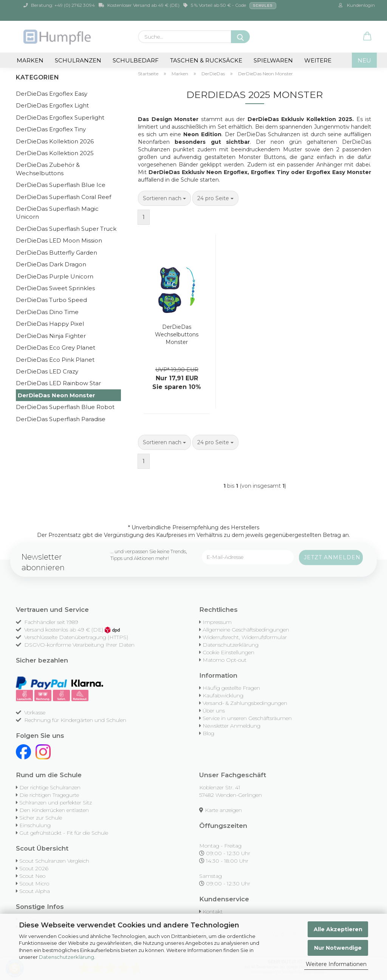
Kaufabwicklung (223, 695)
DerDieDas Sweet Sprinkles (55, 288)
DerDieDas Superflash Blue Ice (61, 185)
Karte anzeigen (223, 810)
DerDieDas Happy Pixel (50, 324)
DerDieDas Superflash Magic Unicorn (57, 213)
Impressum (217, 622)
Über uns (214, 711)
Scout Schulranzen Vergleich (54, 861)
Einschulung (35, 825)
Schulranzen (78, 60)
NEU (364, 60)
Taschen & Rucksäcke (206, 60)
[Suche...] (240, 37)
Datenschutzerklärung (67, 957)
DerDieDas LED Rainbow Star (58, 383)
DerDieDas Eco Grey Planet (56, 348)
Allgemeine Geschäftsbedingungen (246, 630)
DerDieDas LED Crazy (47, 371)
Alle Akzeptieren (338, 929)
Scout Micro (34, 884)
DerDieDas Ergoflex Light (52, 105)
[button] (367, 37)
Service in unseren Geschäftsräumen (247, 718)
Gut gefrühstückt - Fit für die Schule (64, 833)
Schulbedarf (136, 60)
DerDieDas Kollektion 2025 (55, 153)
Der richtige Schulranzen (50, 787)
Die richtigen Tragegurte (49, 795)
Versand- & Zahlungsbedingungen (245, 703)
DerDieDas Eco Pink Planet (55, 360)
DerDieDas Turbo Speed (51, 300)
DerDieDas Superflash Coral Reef (63, 197)
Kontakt (213, 912)
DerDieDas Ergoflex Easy (52, 94)
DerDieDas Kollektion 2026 (55, 141)
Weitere (318, 60)
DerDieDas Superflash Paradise (61, 419)
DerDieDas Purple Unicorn (55, 276)
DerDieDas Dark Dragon (51, 264)
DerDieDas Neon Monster (57, 395)
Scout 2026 (34, 868)
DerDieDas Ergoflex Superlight (60, 117)
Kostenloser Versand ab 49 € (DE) (139, 5)
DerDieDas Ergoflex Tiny (51, 129)
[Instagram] (43, 751)
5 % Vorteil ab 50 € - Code (230, 6)
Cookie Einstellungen (228, 652)
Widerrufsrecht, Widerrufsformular (245, 637)
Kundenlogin (357, 5)
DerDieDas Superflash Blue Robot (65, 407)
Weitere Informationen (336, 964)
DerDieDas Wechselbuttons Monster (177, 334)
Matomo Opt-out (224, 660)
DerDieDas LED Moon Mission (59, 240)
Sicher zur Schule (41, 818)
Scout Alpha (35, 891)
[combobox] (164, 198)
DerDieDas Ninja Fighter (51, 336)
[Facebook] (23, 751)
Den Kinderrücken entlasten (54, 810)
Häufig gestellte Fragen (231, 688)
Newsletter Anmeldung (231, 726)
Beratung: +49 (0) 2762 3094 (59, 5)
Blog (208, 733)
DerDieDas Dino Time (47, 312)
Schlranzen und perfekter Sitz (56, 803)
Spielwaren (273, 60)
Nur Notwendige (338, 948)
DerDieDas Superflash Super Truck (66, 229)
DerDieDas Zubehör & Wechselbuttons (48, 169)
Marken (30, 60)
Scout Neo (32, 876)
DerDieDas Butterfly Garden (57, 253)
